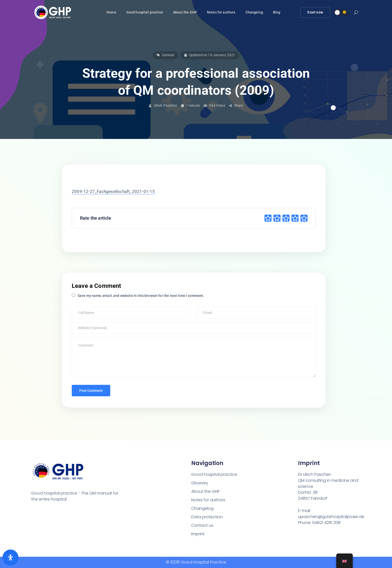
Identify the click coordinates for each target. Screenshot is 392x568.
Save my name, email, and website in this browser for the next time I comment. (141, 296)
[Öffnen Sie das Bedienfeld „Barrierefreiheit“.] (10, 558)
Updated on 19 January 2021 (210, 55)
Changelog (254, 12)
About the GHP (185, 12)
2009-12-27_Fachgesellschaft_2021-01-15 (113, 191)
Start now (315, 12)
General (168, 55)
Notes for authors (221, 12)
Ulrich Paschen (165, 105)
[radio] (268, 218)
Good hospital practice (145, 12)
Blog (277, 12)
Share (236, 105)
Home (111, 12)
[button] (356, 13)
